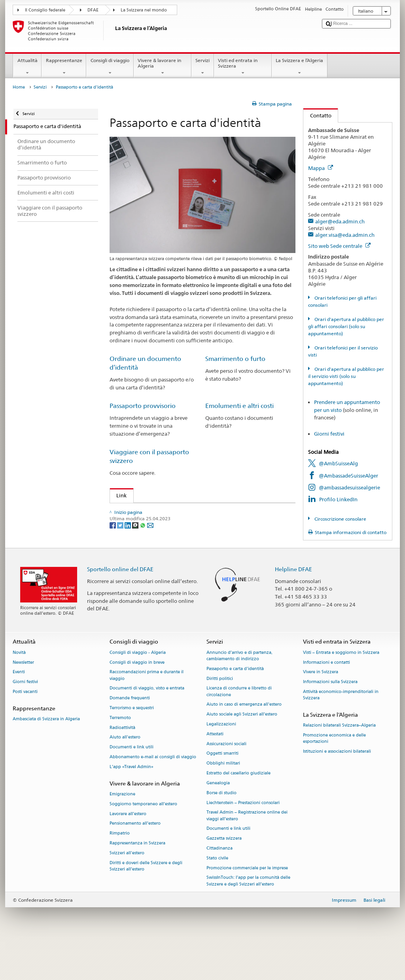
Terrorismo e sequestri (132, 745)
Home (19, 87)
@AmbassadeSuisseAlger (348, 476)
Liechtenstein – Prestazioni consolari (243, 839)
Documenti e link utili (132, 784)
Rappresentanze (64, 67)
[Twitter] (121, 573)
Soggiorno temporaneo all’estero (143, 841)
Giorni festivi (329, 434)
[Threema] (136, 573)
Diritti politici (220, 715)
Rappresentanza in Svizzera (137, 880)
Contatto (317, 115)
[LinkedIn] (128, 573)
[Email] (150, 573)
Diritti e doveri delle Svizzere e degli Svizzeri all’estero (146, 903)
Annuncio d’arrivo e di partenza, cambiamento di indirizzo (239, 693)
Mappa (321, 168)
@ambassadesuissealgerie (349, 487)
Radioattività (122, 764)
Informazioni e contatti (326, 699)
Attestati (215, 771)
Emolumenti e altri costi (239, 406)
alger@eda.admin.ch (340, 221)
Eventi (19, 709)
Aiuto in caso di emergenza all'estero (244, 741)
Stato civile (217, 895)
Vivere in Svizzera (321, 709)
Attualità (27, 67)
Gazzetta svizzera (224, 875)
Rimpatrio (120, 870)
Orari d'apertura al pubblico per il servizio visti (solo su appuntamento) (346, 376)
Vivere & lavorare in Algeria (163, 67)
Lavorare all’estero (128, 851)
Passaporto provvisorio (143, 406)
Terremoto (120, 755)
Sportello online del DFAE (120, 606)
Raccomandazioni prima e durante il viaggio (147, 712)
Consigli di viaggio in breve (137, 699)
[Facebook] (113, 573)
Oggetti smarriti (222, 790)
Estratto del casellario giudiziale (238, 810)
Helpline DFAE (293, 606)
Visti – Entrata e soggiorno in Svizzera (341, 690)
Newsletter (23, 699)
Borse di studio (221, 830)
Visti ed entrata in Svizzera (243, 67)
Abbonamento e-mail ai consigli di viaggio (153, 794)
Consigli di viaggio (110, 67)
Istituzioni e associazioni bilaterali (337, 788)
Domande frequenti (130, 735)
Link (118, 495)
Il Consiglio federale (45, 10)
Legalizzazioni (221, 761)
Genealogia (218, 820)
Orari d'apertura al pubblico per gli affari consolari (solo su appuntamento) (346, 326)
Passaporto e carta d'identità (235, 706)
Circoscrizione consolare (340, 519)
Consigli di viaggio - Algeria (138, 690)
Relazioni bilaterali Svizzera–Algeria (339, 762)
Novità (19, 690)
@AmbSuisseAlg (338, 463)
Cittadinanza (220, 885)
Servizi (203, 67)
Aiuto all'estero (125, 774)
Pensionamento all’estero (135, 860)
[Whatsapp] (143, 573)
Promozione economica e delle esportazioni (334, 775)
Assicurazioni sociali (226, 781)
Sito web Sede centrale (339, 246)
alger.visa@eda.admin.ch (345, 235)
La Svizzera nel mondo (144, 10)
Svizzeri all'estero (127, 890)
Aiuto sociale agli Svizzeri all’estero (242, 751)
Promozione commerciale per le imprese (247, 905)
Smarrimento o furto (235, 359)
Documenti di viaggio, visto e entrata (147, 725)
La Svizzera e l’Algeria (300, 67)
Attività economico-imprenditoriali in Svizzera (341, 732)
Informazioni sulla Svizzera (330, 719)
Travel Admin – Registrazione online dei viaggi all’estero (247, 853)
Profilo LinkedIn (338, 499)
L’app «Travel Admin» (132, 804)
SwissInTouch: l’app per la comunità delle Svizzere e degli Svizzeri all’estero (248, 918)
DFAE (93, 10)
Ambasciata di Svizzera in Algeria (46, 756)
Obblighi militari (223, 800)
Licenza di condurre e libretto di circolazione (239, 728)
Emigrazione (122, 831)
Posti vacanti (25, 729)
